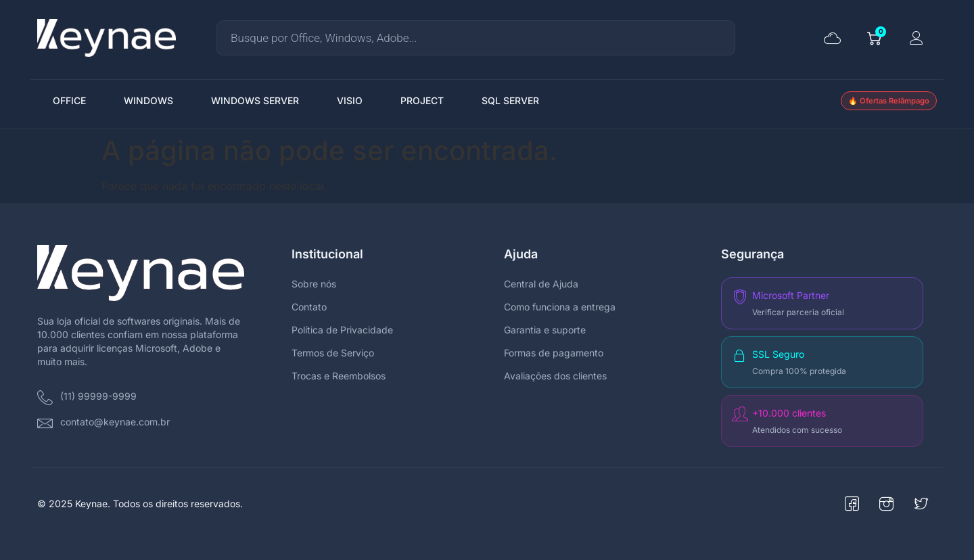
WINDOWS (148, 100)
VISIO (350, 100)
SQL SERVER (510, 100)
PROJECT (422, 100)
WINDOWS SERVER (255, 100)
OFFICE (69, 100)
